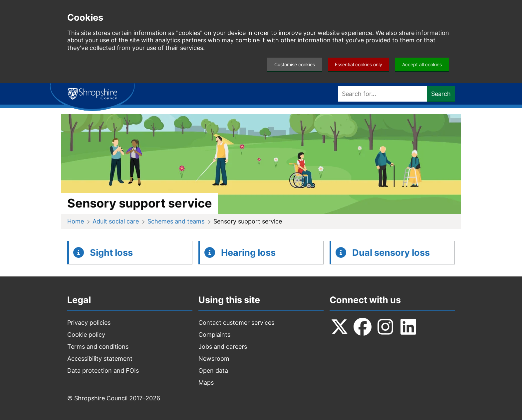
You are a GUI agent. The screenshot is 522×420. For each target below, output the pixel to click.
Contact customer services (236, 323)
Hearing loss (248, 253)
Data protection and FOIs (103, 371)
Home (76, 221)
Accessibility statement (100, 359)
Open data (213, 371)
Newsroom (214, 359)
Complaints (214, 335)
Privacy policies (89, 323)
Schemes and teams (176, 221)
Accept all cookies (422, 64)
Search (441, 94)
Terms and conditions (98, 347)
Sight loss (111, 253)
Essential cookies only (359, 64)
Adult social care (116, 221)
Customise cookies (295, 64)
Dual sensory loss (391, 253)
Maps (206, 383)
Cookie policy (86, 335)
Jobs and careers (223, 347)
